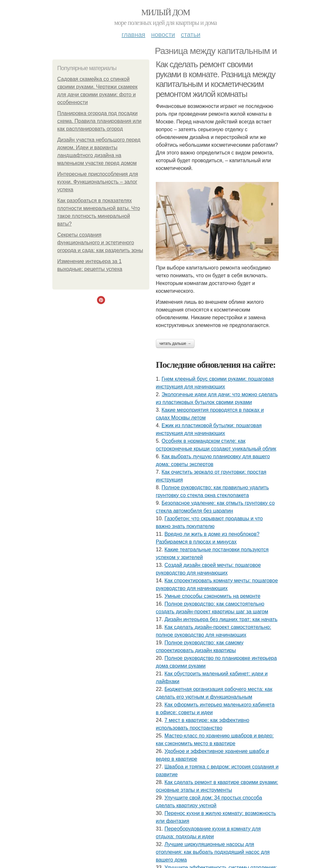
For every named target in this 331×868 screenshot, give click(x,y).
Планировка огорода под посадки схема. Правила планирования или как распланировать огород (99, 121)
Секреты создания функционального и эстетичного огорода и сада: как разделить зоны (100, 243)
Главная (133, 35)
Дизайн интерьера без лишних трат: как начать (221, 619)
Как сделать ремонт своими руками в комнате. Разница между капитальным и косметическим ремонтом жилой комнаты (215, 79)
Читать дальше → (175, 344)
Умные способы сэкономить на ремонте (213, 596)
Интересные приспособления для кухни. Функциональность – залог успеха (98, 182)
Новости (163, 35)
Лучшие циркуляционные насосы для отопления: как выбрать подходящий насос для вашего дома (213, 852)
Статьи (190, 35)
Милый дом (165, 12)
